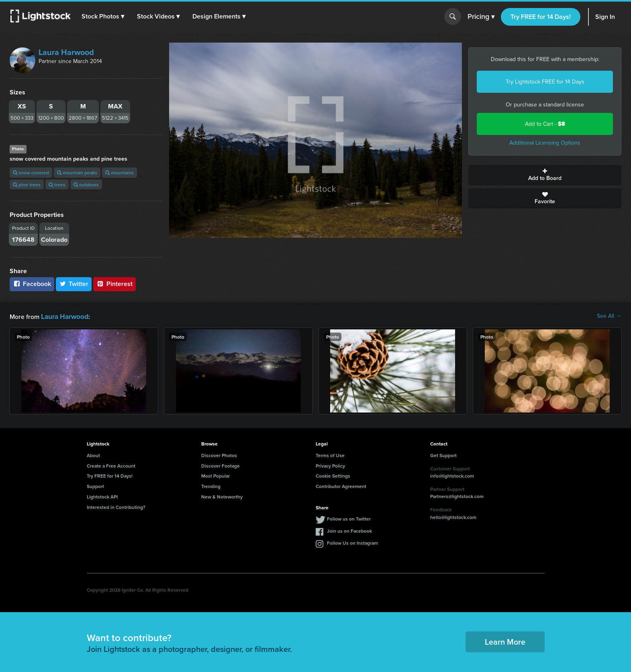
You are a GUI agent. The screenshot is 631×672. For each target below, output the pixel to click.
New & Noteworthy (222, 496)
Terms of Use (330, 454)
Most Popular (215, 475)
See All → (609, 316)
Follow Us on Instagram (352, 542)
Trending (211, 485)
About (93, 454)
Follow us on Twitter (349, 518)
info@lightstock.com (452, 475)
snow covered (31, 173)
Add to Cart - (545, 124)
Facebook (32, 284)
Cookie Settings (333, 475)
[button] (104, 16)
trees (57, 185)
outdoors (86, 185)
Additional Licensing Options (545, 143)
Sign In (605, 17)
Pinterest (114, 284)
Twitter (74, 284)
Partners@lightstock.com (457, 495)
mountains (119, 173)
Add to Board (545, 175)
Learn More (505, 641)
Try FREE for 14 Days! (541, 17)
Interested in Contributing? (116, 506)
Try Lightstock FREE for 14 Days (545, 82)
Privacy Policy (330, 465)
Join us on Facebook (349, 530)
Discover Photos (219, 454)
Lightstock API (102, 496)
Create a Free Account (111, 465)
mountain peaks (77, 173)
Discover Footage (221, 465)
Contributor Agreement (341, 485)
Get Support (443, 454)
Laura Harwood (66, 52)
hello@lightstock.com (453, 516)
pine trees (27, 185)
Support (95, 485)
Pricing (481, 17)
